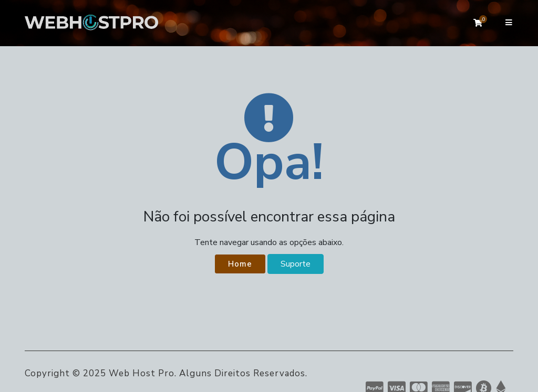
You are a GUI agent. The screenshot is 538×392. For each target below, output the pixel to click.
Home (240, 264)
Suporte (296, 264)
